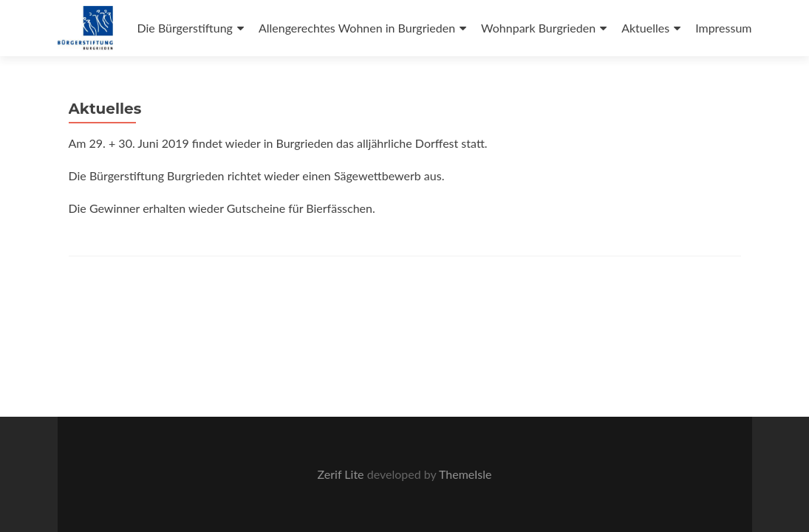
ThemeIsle (465, 474)
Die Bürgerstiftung (184, 28)
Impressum (723, 28)
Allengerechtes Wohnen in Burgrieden (357, 28)
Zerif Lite (342, 474)
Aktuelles (645, 28)
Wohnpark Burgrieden (538, 28)
